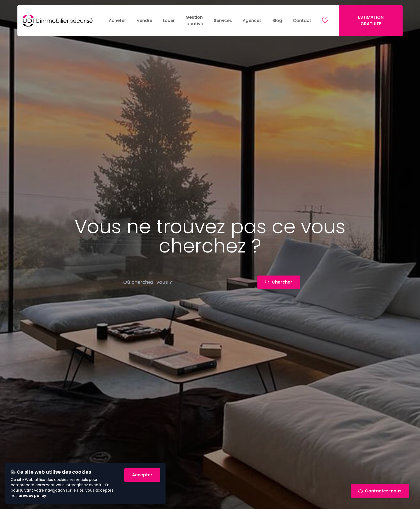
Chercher (279, 282)
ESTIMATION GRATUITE (371, 20)
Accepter (142, 475)
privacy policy (33, 496)
